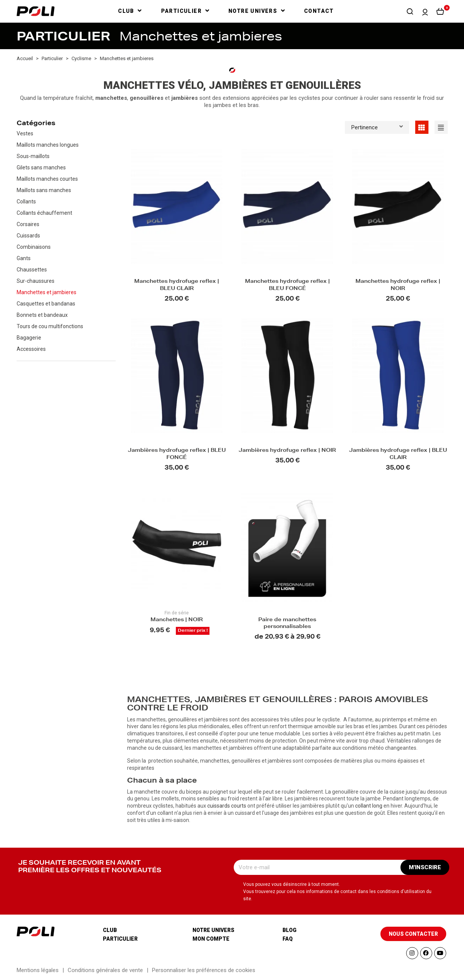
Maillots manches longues (48, 145)
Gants (24, 258)
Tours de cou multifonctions (50, 326)
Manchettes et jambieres (47, 292)
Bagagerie (29, 338)
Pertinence (377, 127)
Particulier (120, 939)
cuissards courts (227, 806)
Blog (289, 930)
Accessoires (31, 349)
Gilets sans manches (41, 167)
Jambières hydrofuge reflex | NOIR (287, 451)
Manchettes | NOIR (177, 620)
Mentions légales (38, 970)
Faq (288, 939)
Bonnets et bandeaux (42, 315)
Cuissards (28, 236)
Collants (26, 202)
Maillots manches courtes (47, 179)
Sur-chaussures (36, 281)
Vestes (25, 133)
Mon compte (211, 939)
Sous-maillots (33, 156)
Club (110, 930)
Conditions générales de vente (105, 970)
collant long (369, 806)
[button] (410, 11)
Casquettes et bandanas (46, 304)
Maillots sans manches (44, 190)
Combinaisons (34, 247)
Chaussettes (32, 270)
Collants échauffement (44, 213)
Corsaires (28, 224)
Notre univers (213, 930)
